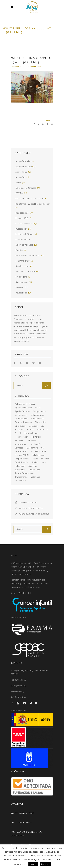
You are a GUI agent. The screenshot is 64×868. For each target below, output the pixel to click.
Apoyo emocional (24, 167)
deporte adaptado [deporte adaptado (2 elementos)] (23, 422)
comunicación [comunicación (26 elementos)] (21, 419)
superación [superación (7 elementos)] (20, 470)
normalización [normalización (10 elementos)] (21, 451)
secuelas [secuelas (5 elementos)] (45, 459)
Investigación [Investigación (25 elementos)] (35, 444)
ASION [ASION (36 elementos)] (38, 408)
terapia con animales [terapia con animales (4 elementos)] (25, 473)
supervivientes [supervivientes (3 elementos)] (35, 470)
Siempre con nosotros (26, 271)
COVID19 (20, 193)
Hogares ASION (22, 218)
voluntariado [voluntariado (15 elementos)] (21, 481)
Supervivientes (22, 282)
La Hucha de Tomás (24, 234)
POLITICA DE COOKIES (21, 823)
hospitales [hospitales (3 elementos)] (20, 441)
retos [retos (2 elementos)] (35, 459)
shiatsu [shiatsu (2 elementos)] (35, 462)
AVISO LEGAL (17, 804)
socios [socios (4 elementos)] (44, 462)
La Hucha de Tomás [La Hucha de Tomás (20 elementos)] (35, 448)
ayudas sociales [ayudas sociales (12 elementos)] (22, 411)
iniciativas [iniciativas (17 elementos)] (32, 441)
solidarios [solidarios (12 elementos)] (33, 466)
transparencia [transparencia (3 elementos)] (21, 477)
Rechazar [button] (45, 864)
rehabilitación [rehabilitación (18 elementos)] (38, 455)
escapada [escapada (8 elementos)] (19, 430)
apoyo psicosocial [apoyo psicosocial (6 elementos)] (23, 408)
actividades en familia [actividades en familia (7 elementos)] (25, 404)
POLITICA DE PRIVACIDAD (23, 813)
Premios (19, 250)
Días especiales (22, 213)
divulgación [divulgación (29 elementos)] (20, 426)
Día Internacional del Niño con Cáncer (32, 204)
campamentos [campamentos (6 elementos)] (40, 411)
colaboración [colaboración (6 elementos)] (21, 415)
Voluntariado (21, 293)
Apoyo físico (21, 172)
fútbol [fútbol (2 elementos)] (18, 433)
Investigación (21, 229)
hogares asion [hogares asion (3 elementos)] (22, 437)
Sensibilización (22, 266)
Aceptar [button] (33, 864)
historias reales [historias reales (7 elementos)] (31, 433)
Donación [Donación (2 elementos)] (33, 426)
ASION (16, 66)
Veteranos (20, 287)
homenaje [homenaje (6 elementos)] (36, 437)
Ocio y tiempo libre (24, 245)
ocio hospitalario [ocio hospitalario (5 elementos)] (39, 451)
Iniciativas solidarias (24, 224)
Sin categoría (21, 277)
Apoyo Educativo (23, 161)
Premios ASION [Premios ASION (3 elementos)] (22, 455)
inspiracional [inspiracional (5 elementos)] (21, 444)
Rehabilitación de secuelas (27, 256)
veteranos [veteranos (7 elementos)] (35, 477)
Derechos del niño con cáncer (29, 199)
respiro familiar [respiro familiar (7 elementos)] (22, 459)
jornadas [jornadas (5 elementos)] (19, 448)
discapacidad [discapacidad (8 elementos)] (41, 422)
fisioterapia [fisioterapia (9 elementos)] (42, 430)
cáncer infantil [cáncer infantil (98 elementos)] (38, 419)
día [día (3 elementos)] (42, 426)
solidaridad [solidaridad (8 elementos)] (20, 466)
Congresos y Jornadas (26, 188)
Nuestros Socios (23, 240)
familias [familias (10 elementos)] (30, 430)
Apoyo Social (22, 177)
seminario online (23, 261)
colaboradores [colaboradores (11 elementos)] (37, 415)
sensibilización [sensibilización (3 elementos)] (22, 462)
